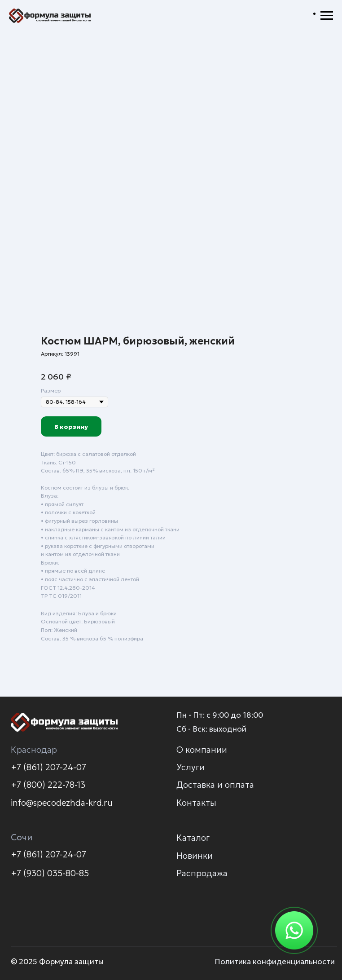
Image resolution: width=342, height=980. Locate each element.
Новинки (195, 856)
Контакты (196, 803)
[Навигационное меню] (327, 16)
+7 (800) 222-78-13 (48, 785)
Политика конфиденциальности (275, 962)
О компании (202, 750)
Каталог (193, 838)
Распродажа (202, 873)
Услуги (191, 767)
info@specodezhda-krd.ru (62, 803)
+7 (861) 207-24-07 (48, 767)
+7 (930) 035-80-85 (50, 873)
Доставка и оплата (215, 785)
